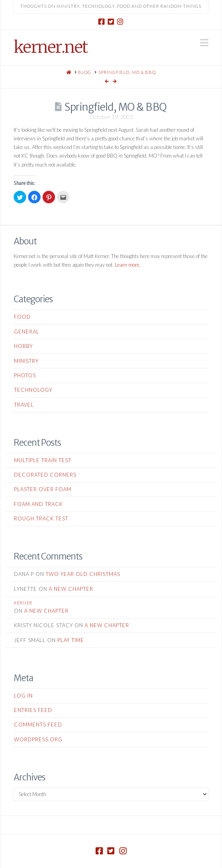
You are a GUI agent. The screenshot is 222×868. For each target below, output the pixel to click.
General (27, 332)
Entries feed (33, 710)
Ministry (26, 361)
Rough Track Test (41, 518)
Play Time (71, 640)
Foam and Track (38, 504)
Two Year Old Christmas (83, 574)
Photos (25, 375)
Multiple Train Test (43, 460)
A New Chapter (71, 589)
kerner (23, 603)
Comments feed (38, 725)
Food (22, 317)
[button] (204, 43)
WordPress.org (38, 739)
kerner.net (51, 47)
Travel (24, 405)
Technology (33, 390)
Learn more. (128, 265)
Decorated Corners (45, 475)
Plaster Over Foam (43, 489)
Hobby (23, 346)
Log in (23, 696)
